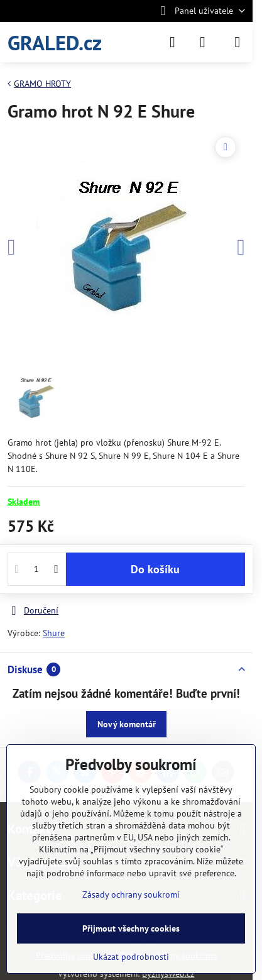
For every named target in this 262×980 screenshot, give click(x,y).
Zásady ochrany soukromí (131, 895)
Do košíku (155, 569)
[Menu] (237, 42)
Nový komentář (127, 724)
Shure (54, 633)
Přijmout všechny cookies (131, 928)
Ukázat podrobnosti (131, 957)
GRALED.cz (55, 42)
